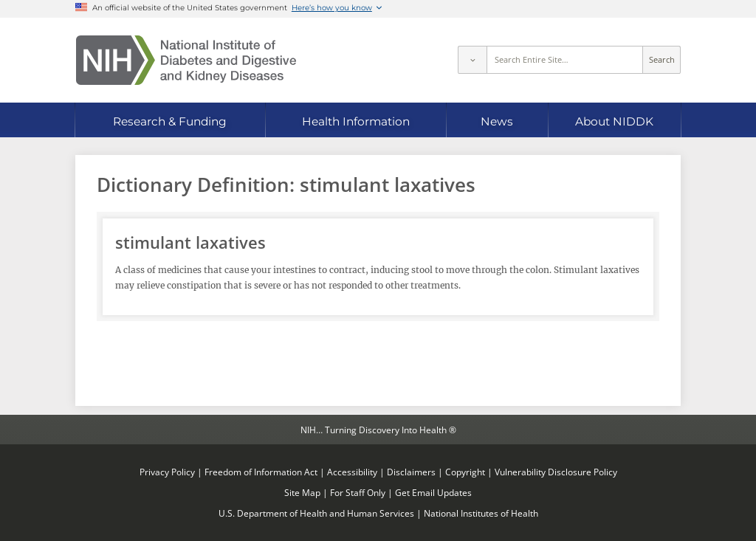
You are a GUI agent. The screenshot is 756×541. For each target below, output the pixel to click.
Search (662, 60)
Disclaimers (411, 472)
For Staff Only (358, 492)
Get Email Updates (433, 492)
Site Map (302, 492)
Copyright (465, 472)
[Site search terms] (565, 60)
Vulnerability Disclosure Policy (556, 472)
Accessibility (352, 472)
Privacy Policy (167, 472)
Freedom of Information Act (261, 472)
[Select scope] (472, 60)
